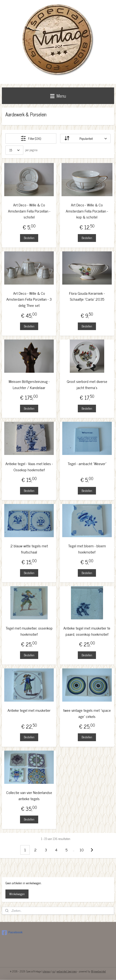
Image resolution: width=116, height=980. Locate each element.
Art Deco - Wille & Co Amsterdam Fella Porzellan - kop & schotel (87, 211)
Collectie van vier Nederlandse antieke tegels (29, 796)
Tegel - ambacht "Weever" (87, 464)
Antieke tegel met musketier (29, 710)
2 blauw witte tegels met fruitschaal (29, 549)
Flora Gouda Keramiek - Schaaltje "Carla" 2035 (87, 296)
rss (54, 971)
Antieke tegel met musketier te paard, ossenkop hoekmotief (87, 631)
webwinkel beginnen (67, 971)
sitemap (47, 971)
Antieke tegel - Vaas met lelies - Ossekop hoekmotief (29, 467)
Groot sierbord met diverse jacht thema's (87, 384)
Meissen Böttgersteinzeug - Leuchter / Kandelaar (29, 384)
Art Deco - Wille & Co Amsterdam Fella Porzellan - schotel (29, 211)
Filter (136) (31, 138)
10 (82, 850)
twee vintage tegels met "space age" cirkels (87, 713)
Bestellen (29, 238)
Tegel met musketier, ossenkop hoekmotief (29, 631)
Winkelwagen (17, 894)
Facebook (12, 933)
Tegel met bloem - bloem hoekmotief (87, 549)
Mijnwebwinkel (98, 971)
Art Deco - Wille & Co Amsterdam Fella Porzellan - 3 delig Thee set (29, 299)
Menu (58, 96)
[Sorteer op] (85, 138)
